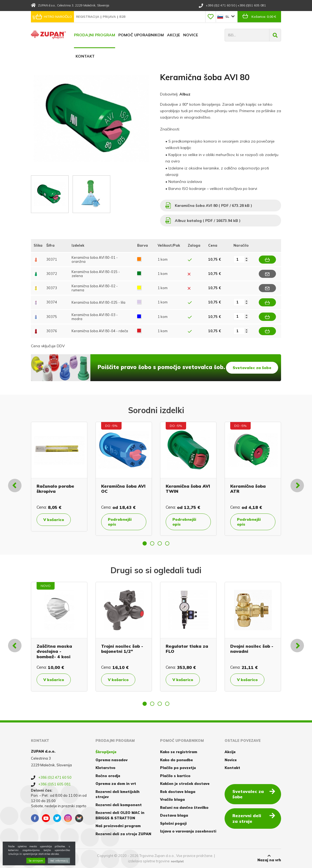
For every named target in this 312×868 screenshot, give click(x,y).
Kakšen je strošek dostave (185, 784)
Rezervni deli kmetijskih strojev (118, 794)
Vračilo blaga (172, 799)
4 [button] (167, 543)
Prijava (110, 17)
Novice (191, 35)
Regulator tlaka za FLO (187, 649)
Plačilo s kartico (175, 776)
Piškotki (39, 858)
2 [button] (152, 543)
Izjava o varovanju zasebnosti (188, 831)
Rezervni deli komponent (119, 805)
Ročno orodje (108, 776)
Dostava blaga (174, 815)
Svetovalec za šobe (252, 368)
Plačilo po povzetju (178, 768)
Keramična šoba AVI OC (123, 489)
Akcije (173, 35)
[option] (59, 477)
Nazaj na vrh (269, 858)
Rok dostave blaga (178, 792)
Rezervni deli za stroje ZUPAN (123, 834)
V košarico (54, 520)
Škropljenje (106, 752)
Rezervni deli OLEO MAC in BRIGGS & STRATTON (120, 815)
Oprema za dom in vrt (116, 784)
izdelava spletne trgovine (149, 861)
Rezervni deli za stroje (254, 818)
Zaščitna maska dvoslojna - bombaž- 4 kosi (54, 651)
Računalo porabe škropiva (55, 489)
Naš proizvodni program (118, 826)
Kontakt (85, 56)
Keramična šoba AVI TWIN (188, 489)
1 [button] (145, 543)
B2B (123, 17)
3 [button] (160, 543)
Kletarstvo (105, 768)
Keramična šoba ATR (248, 489)
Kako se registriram (179, 752)
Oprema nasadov (111, 760)
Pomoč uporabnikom (141, 35)
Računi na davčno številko (184, 807)
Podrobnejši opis (120, 522)
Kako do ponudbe (176, 760)
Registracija (88, 17)
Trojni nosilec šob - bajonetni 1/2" (122, 649)
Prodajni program (95, 35)
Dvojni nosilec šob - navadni (252, 649)
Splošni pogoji (173, 823)
